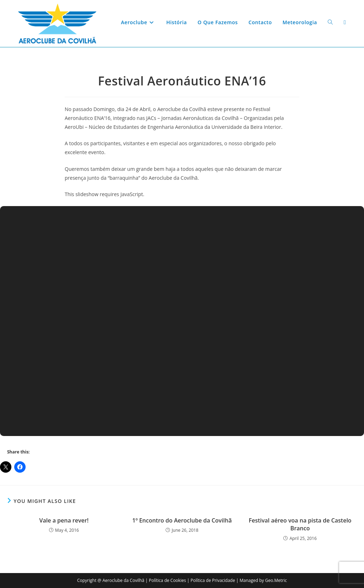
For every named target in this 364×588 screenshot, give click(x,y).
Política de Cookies (167, 580)
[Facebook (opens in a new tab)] (345, 22)
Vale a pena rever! (64, 520)
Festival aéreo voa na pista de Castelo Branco (300, 524)
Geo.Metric (276, 580)
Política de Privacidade (213, 580)
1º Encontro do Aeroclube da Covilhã (182, 520)
